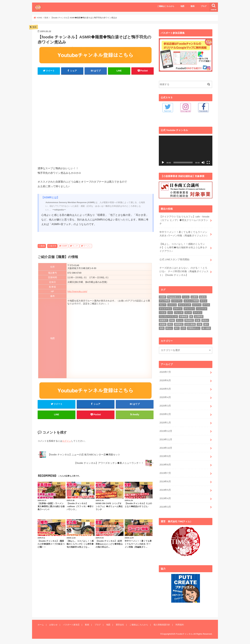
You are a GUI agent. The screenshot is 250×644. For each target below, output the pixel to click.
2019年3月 (165, 507)
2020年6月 (165, 380)
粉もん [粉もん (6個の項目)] (169, 328)
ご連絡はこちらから (166, 6)
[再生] (163, 162)
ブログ (204, 6)
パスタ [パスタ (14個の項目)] (163, 313)
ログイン (67, 441)
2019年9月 (165, 456)
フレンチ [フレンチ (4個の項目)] (179, 313)
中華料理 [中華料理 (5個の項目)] (184, 316)
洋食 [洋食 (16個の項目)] (199, 324)
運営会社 (120, 625)
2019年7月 (165, 473)
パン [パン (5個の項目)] (170, 313)
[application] (186, 150)
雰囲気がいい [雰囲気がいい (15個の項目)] (194, 328)
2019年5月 (165, 490)
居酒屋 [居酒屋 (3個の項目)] (163, 324)
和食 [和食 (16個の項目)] (172, 320)
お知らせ (53, 625)
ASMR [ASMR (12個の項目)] (163, 297)
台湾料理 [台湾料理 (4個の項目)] (199, 316)
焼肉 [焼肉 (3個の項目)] (162, 328)
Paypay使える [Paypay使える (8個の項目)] (174, 297)
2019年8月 (165, 465)
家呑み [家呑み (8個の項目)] (205, 320)
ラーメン (87, 246)
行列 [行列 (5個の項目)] (183, 328)
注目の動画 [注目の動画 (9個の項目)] (190, 324)
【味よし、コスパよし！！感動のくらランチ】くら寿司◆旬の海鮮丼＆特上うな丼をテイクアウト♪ (183, 248)
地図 (182, 6)
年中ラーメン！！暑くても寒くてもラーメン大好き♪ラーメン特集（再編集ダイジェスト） (184, 234)
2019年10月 (166, 448)
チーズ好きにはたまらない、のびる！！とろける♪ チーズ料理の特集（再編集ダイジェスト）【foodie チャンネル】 (184, 271)
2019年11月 (166, 439)
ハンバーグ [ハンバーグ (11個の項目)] (202, 309)
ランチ (75, 246)
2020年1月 (165, 423)
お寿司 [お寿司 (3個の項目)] (194, 297)
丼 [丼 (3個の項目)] (191, 316)
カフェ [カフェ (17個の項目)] (203, 301)
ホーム (41, 625)
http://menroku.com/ (77, 291)
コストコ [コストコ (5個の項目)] (172, 305)
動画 (193, 6)
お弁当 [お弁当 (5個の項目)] (203, 297)
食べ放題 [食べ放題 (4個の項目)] (206, 328)
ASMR (64, 246)
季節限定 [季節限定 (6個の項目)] (189, 320)
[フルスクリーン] (208, 162)
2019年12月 (166, 431)
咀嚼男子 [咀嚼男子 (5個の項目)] (164, 320)
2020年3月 (165, 406)
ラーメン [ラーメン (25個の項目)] (198, 313)
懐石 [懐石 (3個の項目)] (170, 324)
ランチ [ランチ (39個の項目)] (188, 313)
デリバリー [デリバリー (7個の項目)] (189, 309)
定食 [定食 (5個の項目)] (198, 320)
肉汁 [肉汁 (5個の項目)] (177, 328)
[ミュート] (203, 162)
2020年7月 (165, 372)
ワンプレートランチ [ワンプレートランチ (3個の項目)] (168, 316)
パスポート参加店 (71, 625)
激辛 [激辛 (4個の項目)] (206, 324)
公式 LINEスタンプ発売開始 (174, 259)
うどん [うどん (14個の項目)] (186, 297)
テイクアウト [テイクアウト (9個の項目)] (165, 309)
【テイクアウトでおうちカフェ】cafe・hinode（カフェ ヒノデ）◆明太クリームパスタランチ (184, 220)
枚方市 (53, 246)
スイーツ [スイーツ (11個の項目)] (197, 305)
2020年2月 (165, 414)
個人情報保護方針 (162, 625)
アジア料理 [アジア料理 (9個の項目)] (165, 301)
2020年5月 (165, 389)
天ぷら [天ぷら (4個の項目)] (180, 320)
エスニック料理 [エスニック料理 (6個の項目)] (191, 301)
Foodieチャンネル (184, 634)
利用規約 (180, 625)
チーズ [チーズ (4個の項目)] (206, 305)
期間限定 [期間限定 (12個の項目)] (179, 324)
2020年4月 (165, 397)
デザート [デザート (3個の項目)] (178, 309)
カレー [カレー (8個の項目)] (163, 305)
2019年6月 (165, 481)
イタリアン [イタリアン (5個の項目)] (177, 301)
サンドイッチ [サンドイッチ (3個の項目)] (184, 305)
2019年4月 (165, 498)
